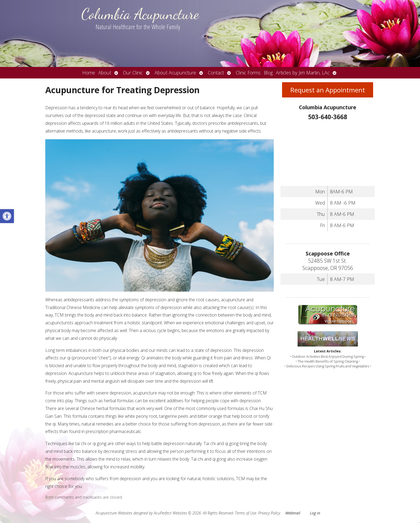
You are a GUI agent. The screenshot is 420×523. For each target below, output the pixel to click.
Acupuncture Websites (114, 513)
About (105, 73)
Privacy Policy (269, 513)
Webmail (293, 513)
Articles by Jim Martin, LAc (303, 73)
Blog (268, 73)
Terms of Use (246, 513)
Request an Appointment (328, 90)
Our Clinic (133, 73)
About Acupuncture (175, 73)
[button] (7, 216)
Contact (216, 73)
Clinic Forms (248, 73)
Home (89, 73)
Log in (315, 513)
